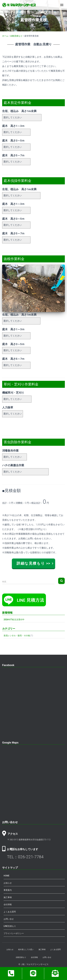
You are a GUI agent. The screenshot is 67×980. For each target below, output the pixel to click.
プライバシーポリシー (14, 933)
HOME (6, 876)
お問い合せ (9, 919)
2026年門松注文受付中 (14, 620)
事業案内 (8, 890)
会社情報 (8, 904)
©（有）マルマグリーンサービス (33, 964)
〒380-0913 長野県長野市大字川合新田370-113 (29, 840)
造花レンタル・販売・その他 (17, 636)
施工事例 (8, 897)
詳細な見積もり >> (33, 563)
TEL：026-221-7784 (25, 857)
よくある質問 (10, 912)
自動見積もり (21, 957)
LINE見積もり (10, 926)
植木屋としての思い (26, 949)
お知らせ (8, 883)
